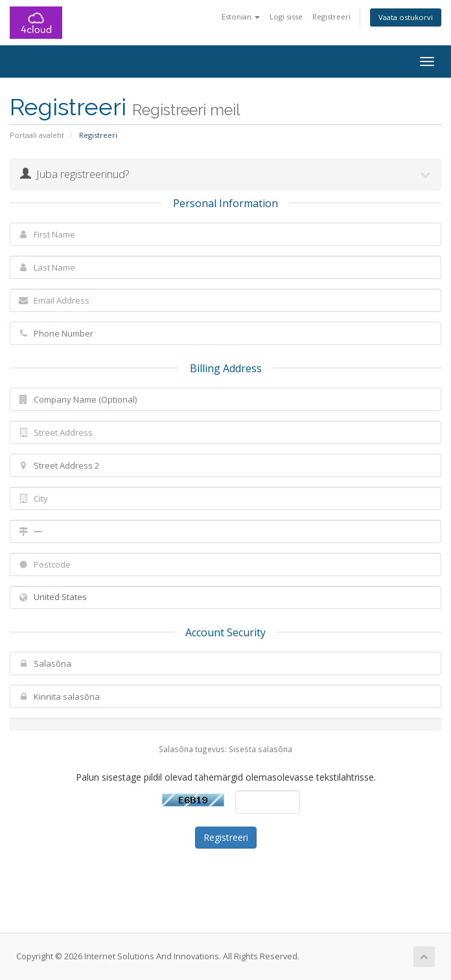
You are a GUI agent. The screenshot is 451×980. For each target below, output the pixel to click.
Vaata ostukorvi (406, 17)
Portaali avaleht (37, 135)
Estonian (241, 17)
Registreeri (331, 17)
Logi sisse (286, 17)
